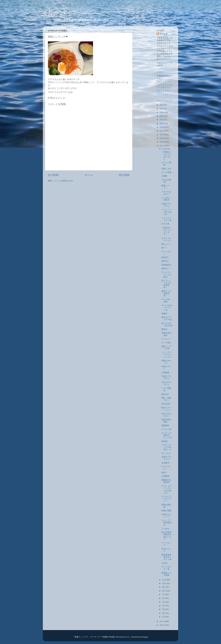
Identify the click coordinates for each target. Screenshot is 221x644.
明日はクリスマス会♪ (167, 318)
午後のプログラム (166, 205)
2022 (162, 116)
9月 (164, 587)
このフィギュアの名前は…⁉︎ (166, 447)
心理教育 (165, 373)
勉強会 (164, 329)
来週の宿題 (166, 511)
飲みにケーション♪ (166, 409)
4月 (164, 606)
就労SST (165, 394)
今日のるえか (163, 94)
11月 (164, 580)
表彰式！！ (166, 269)
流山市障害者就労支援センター (166, 536)
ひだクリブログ (164, 91)
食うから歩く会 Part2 (167, 324)
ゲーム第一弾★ (166, 301)
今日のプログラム (166, 383)
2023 (162, 112)
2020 (162, 123)
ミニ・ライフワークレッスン (166, 355)
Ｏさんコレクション (166, 239)
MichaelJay (121, 637)
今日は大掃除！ (166, 181)
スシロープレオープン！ (166, 499)
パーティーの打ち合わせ (166, 212)
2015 (162, 142)
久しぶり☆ (166, 453)
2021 (162, 120)
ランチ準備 (166, 172)
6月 (164, 598)
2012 (162, 625)
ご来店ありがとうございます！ (166, 231)
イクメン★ (166, 429)
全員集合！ (166, 463)
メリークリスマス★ (166, 219)
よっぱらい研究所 (166, 199)
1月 (164, 617)
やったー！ (166, 339)
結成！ (164, 473)
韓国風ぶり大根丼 (166, 574)
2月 (164, 613)
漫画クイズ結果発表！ (166, 293)
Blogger (145, 637)
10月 (164, 583)
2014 (162, 146)
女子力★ (165, 224)
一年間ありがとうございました (166, 156)
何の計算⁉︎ (166, 404)
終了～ (164, 248)
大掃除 (164, 176)
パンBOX (165, 529)
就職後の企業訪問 (166, 481)
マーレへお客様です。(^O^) (167, 435)
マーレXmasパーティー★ (167, 308)
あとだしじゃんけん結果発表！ (166, 284)
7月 (164, 595)
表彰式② (165, 261)
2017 (162, 135)
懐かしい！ (166, 244)
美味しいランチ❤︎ (166, 348)
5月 (164, 602)
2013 (162, 621)
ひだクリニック (164, 82)
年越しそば (166, 169)
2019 (162, 127)
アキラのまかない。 (166, 193)
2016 (162, 138)
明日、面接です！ (166, 399)
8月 (164, 591)
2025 (162, 105)
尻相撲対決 (166, 265)
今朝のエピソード (166, 516)
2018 (162, 131)
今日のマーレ (58, 13)
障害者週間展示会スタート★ (166, 557)
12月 (164, 149)
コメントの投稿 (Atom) (63, 181)
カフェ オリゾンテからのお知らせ (167, 489)
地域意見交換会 (166, 334)
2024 (162, 109)
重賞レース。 (165, 187)
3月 (164, 609)
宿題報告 (165, 426)
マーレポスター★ (166, 568)
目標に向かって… (166, 362)
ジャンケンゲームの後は (166, 275)
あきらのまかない (166, 415)
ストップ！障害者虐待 (166, 523)
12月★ (164, 563)
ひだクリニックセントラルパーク (165, 86)
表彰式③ (165, 257)
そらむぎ (163, 34)
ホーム (89, 175)
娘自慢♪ (165, 441)
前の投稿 (124, 175)
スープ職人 (166, 343)
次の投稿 (53, 175)
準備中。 (165, 314)
